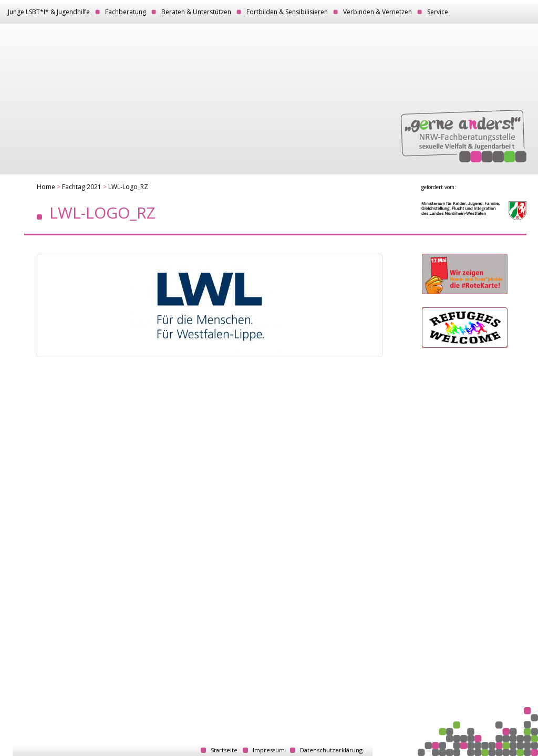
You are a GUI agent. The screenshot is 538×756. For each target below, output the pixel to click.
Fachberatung (126, 12)
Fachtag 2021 (82, 187)
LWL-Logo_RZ (128, 187)
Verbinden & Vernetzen (377, 12)
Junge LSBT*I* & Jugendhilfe (49, 12)
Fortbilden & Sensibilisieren (287, 12)
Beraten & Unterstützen (196, 12)
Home (46, 187)
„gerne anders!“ (464, 136)
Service (438, 12)
